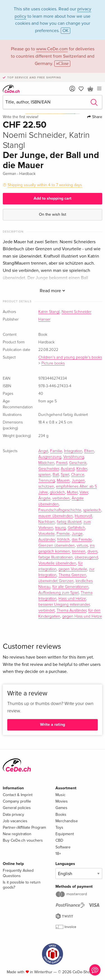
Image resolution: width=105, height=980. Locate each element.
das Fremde (82, 540)
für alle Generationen (70, 587)
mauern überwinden (56, 516)
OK (66, 31)
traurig (60, 528)
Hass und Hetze (72, 599)
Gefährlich (76, 528)
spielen (45, 475)
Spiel (65, 475)
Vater (84, 492)
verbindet (46, 610)
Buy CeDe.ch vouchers (23, 840)
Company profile (17, 801)
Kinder (82, 469)
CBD (59, 840)
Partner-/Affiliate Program (24, 827)
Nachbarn (47, 522)
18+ (58, 854)
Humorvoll (83, 516)
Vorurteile (46, 534)
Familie (56, 451)
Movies (62, 801)
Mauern (63, 481)
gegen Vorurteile (73, 569)
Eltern (89, 451)
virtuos (82, 546)
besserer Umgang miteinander (64, 605)
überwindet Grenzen (56, 581)
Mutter (72, 492)
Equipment (65, 834)
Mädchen (46, 463)
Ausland (68, 469)
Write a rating (53, 725)
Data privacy (13, 815)
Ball (56, 475)
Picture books (53, 363)
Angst (43, 451)
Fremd (62, 463)
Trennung (47, 481)
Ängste (44, 498)
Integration (73, 451)
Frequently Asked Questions (18, 873)
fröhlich (63, 540)
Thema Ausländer (71, 610)
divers (92, 551)
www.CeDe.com (52, 49)
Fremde (63, 534)
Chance (78, 475)
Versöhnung (74, 457)
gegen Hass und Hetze (82, 616)
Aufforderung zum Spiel (59, 593)
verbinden (61, 498)
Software (63, 847)
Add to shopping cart (53, 198)
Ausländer (47, 540)
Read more (53, 291)
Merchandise (67, 821)
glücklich (57, 492)
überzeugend (86, 557)
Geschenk (78, 463)
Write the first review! (21, 117)
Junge (77, 534)
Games (61, 808)
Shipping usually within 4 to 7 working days (45, 185)
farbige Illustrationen (56, 557)
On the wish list (53, 214)
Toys (59, 827)
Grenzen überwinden (57, 546)
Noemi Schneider (76, 312)
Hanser (44, 319)
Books (61, 815)
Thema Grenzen (72, 575)
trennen (79, 551)
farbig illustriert (69, 522)
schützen (46, 486)
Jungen (78, 481)
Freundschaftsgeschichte (60, 510)
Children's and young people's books (70, 357)
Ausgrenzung (50, 457)
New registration (17, 834)
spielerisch (92, 510)
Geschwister (49, 469)
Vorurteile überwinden (57, 563)
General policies (17, 808)
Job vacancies (15, 821)
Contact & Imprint (18, 795)
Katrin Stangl (49, 312)
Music (60, 795)
